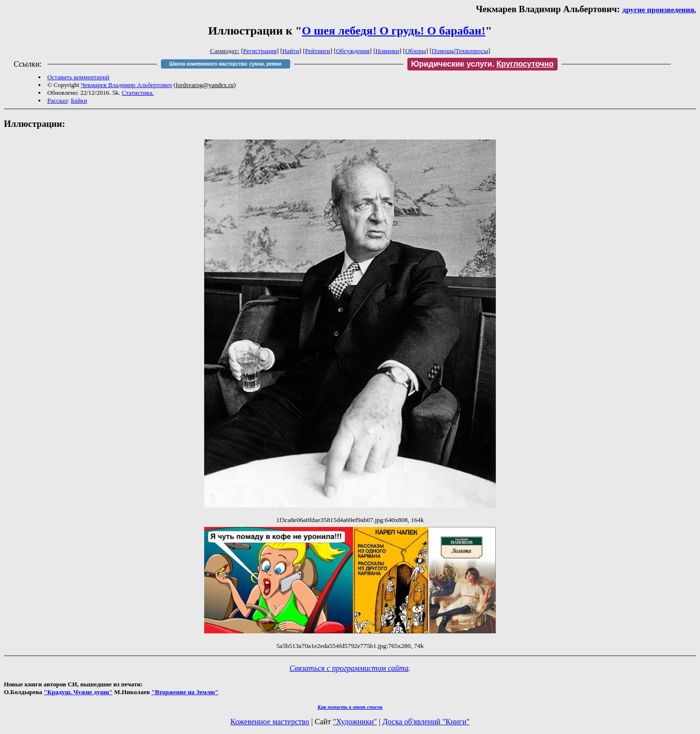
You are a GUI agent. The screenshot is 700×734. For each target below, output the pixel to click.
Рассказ (57, 100)
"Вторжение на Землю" (185, 692)
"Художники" (355, 722)
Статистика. (138, 93)
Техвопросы (472, 51)
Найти (291, 51)
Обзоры (415, 51)
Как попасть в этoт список (350, 707)
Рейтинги (318, 51)
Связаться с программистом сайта (349, 668)
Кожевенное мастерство (270, 722)
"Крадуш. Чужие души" (78, 692)
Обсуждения (353, 51)
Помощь (443, 51)
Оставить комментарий (78, 77)
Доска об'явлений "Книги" (426, 722)
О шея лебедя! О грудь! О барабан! (394, 31)
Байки (79, 100)
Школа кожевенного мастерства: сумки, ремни (225, 64)
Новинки (387, 51)
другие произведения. (659, 9)
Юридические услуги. (483, 64)
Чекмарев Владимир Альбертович (126, 85)
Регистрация (260, 51)
